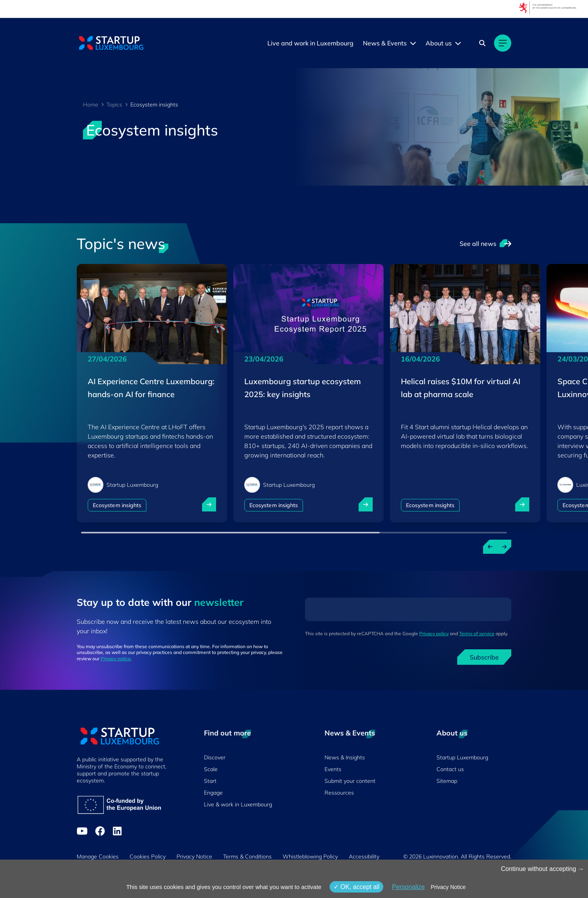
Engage (213, 793)
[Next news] (504, 547)
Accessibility (364, 856)
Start (210, 781)
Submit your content (350, 781)
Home (91, 105)
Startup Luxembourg (462, 757)
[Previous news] (490, 547)
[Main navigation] (503, 43)
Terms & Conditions (247, 856)
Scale (211, 769)
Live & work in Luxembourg (238, 804)
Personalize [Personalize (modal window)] (408, 887)
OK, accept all (356, 887)
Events (333, 769)
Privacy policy (434, 633)
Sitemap (447, 781)
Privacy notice (116, 659)
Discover (215, 757)
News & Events (385, 43)
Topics (114, 105)
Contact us (450, 769)
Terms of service (477, 633)
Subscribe (484, 657)
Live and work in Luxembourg (310, 43)
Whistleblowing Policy (310, 856)
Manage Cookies (98, 856)
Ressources (339, 793)
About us (439, 43)
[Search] (482, 43)
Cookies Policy (148, 856)
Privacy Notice (194, 856)
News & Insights (345, 757)
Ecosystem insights (117, 505)
